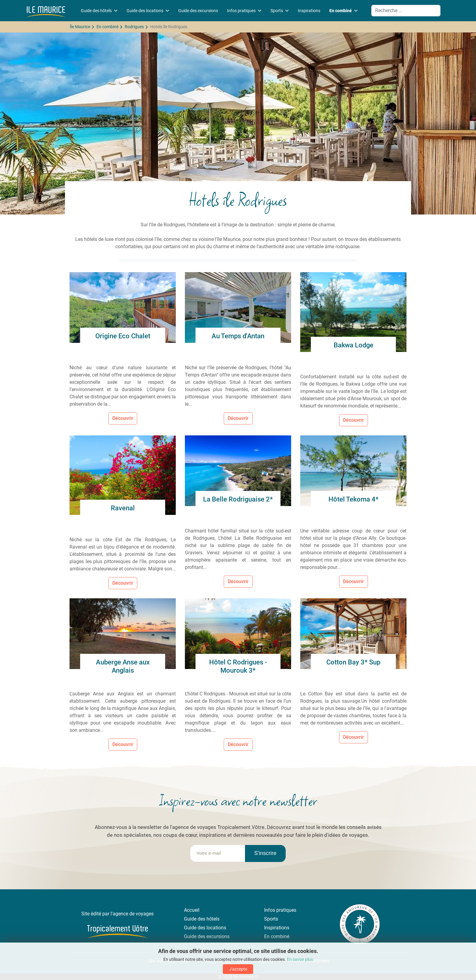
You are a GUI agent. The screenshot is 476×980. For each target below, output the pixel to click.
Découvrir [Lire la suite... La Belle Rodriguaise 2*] (238, 581)
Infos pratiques (241, 11)
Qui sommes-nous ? (169, 961)
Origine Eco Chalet (123, 336)
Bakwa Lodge (354, 345)
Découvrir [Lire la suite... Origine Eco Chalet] (123, 418)
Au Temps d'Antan (238, 336)
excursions (218, 936)
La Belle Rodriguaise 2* (238, 499)
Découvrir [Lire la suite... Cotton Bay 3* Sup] (354, 737)
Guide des (195, 928)
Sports (277, 11)
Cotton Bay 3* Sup (353, 662)
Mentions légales (255, 961)
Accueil (192, 910)
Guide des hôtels (96, 11)
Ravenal (123, 508)
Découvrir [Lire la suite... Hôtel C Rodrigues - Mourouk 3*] (238, 744)
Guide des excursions (198, 11)
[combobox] (406, 11)
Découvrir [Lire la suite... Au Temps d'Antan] (238, 418)
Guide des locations (145, 11)
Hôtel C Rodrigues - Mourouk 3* (238, 666)
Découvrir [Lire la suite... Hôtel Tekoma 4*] (354, 581)
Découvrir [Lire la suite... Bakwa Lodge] (354, 420)
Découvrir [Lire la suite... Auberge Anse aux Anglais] (123, 744)
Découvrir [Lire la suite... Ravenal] (123, 583)
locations (216, 928)
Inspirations (309, 11)
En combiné (341, 11)
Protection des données (304, 961)
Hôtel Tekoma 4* (354, 499)
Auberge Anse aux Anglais (123, 666)
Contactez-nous (214, 961)
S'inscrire (265, 853)
